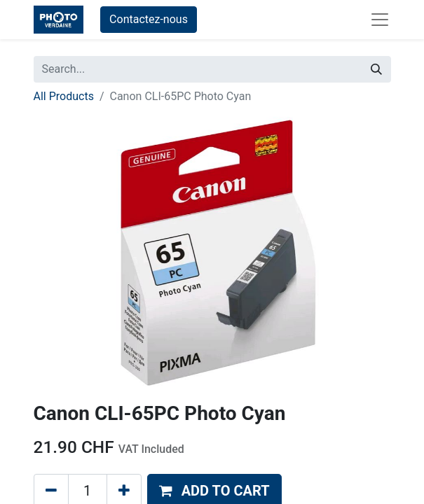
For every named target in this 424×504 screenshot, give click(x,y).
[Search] (376, 69)
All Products (64, 96)
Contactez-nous (149, 19)
